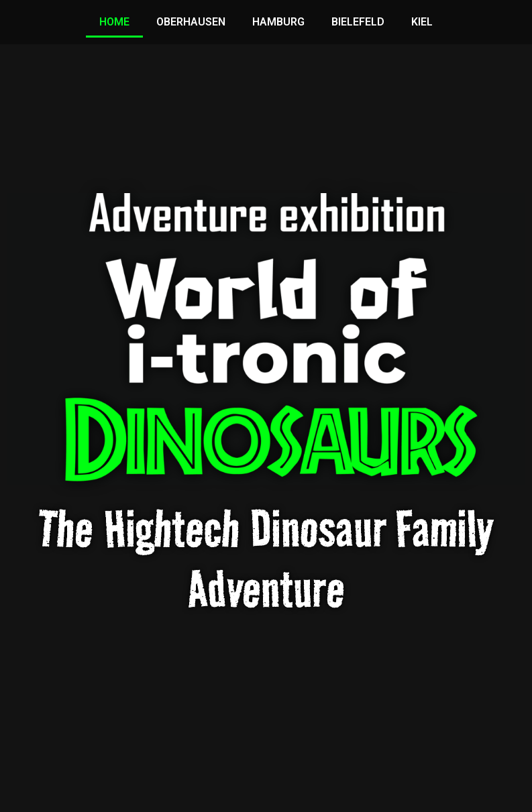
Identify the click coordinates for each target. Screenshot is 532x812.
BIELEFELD (358, 22)
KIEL (422, 22)
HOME (114, 22)
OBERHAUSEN (191, 22)
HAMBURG (278, 22)
